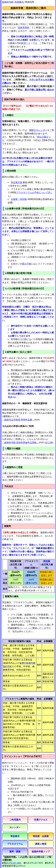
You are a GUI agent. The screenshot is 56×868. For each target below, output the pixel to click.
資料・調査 (15, 852)
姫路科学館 (8, 2)
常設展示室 (17, 182)
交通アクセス (41, 820)
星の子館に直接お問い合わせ (39, 90)
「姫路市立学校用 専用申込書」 (18, 420)
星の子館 (27, 264)
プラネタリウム (15, 844)
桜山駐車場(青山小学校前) (38, 314)
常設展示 (15, 836)
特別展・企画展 (41, 836)
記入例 (49, 443)
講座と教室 (41, 844)
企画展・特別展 (19, 199)
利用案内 (19, 2)
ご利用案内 (15, 820)
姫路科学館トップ (41, 852)
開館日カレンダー (38, 130)
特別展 (47, 561)
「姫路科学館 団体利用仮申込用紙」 (20, 443)
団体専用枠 (24, 28)
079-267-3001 (15, 863)
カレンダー (15, 827)
